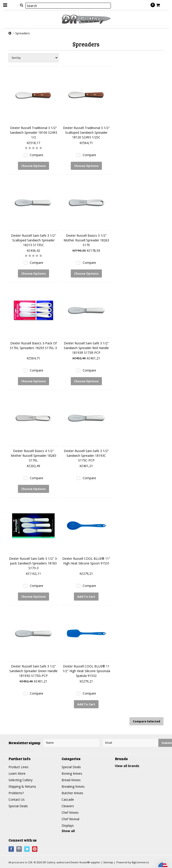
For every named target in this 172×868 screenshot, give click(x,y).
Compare (37, 155)
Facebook (11, 849)
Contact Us (17, 799)
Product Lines (18, 767)
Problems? (16, 793)
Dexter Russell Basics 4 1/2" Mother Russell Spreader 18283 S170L (33, 456)
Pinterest (35, 849)
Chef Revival (70, 819)
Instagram (19, 849)
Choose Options (33, 166)
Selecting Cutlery (20, 780)
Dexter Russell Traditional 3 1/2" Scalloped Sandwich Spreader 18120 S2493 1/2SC (86, 132)
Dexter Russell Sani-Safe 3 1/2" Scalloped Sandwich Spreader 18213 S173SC (33, 240)
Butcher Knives (72, 793)
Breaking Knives (73, 786)
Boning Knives (72, 773)
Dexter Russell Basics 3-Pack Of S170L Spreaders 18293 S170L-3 (33, 345)
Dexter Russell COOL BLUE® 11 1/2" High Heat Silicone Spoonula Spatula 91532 (86, 671)
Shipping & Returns (22, 786)
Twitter (27, 849)
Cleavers (68, 806)
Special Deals (18, 806)
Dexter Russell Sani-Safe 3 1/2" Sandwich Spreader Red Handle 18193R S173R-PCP (86, 348)
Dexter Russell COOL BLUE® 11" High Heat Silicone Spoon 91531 (86, 561)
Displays (68, 825)
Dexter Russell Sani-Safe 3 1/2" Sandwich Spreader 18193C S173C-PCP (86, 456)
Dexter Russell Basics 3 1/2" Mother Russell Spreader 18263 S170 (86, 240)
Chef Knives (70, 812)
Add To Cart (86, 597)
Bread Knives (71, 780)
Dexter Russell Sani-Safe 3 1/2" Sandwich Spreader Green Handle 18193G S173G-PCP (33, 671)
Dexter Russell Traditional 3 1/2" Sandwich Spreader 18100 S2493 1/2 (33, 132)
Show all (68, 831)
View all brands (127, 766)
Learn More (17, 773)
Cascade (68, 799)
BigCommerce (140, 862)
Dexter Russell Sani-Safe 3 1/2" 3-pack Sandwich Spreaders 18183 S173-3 (33, 563)
